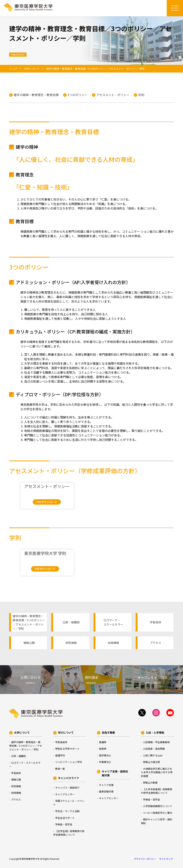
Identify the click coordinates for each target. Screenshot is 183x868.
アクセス (156, 643)
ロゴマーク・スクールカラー (113, 622)
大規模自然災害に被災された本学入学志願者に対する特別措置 (157, 772)
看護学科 (60, 755)
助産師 (103, 749)
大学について (32, 69)
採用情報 (113, 643)
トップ (13, 69)
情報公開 (29, 643)
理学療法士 (105, 755)
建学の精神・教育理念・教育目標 (36, 95)
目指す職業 (108, 732)
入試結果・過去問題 (154, 749)
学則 (141, 95)
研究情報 (71, 643)
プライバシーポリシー (145, 859)
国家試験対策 (106, 791)
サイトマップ (166, 859)
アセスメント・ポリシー (113, 95)
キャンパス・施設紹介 (67, 788)
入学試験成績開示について (158, 806)
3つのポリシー (77, 95)
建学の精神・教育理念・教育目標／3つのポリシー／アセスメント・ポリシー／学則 (29, 622)
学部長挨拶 (61, 742)
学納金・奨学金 (64, 824)
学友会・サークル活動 (67, 811)
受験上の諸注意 (151, 762)
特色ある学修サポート (67, 749)
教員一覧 (60, 769)
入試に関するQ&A (153, 755)
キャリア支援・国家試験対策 (115, 773)
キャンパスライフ (68, 778)
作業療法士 (105, 762)
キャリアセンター (65, 794)
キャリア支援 (106, 785)
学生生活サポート (65, 818)
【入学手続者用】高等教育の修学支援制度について (157, 791)
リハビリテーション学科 (69, 762)
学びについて (66, 732)
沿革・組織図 (71, 622)
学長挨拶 (155, 622)
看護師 (103, 742)
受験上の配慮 (150, 782)
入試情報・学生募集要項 (156, 742)
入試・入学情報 (155, 732)
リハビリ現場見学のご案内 (158, 813)
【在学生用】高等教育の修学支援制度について (69, 833)
